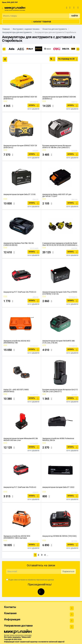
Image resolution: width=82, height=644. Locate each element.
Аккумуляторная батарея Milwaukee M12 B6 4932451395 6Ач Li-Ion (21, 439)
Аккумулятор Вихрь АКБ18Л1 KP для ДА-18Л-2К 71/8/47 (57, 195)
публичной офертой (57, 641)
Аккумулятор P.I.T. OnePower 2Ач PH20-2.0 (20, 292)
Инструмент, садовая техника (26, 29)
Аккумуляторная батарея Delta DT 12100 (20, 194)
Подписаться (68, 571)
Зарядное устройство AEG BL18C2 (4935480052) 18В (17, 342)
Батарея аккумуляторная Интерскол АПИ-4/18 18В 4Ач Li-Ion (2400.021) (57, 147)
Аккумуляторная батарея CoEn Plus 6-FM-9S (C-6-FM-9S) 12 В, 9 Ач (60, 293)
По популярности (53, 59)
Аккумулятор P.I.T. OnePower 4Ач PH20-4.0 (20, 487)
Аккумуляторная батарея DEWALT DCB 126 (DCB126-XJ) (20, 147)
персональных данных (45, 579)
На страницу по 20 (68, 59)
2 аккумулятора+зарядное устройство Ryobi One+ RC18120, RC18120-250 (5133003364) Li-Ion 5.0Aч (60, 244)
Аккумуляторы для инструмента (17, 32)
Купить (32, 105)
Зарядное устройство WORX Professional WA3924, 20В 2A (58, 439)
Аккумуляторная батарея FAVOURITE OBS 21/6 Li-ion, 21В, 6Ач (59, 342)
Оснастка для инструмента (55, 29)
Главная (6, 29)
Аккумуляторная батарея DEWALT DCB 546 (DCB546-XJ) (59, 98)
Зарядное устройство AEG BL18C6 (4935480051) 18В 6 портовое (17, 537)
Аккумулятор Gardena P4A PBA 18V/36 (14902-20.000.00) (19, 244)
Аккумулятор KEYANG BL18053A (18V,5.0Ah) (59, 536)
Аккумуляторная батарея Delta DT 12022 (58, 487)
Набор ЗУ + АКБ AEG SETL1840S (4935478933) (16, 391)
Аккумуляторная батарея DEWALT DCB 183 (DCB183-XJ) (20, 98)
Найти (75, 16)
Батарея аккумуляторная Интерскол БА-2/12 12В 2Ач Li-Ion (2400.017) (60, 391)
